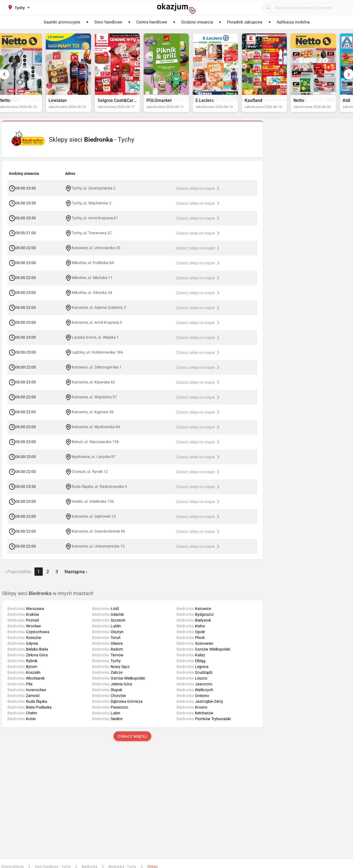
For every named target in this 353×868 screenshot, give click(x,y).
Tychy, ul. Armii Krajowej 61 (95, 223)
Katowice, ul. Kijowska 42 (93, 387)
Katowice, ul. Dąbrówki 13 (94, 522)
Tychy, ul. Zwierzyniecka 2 (94, 193)
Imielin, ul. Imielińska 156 (93, 507)
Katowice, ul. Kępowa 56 (93, 417)
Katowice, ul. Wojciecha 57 (94, 402)
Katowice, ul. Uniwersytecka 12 (98, 551)
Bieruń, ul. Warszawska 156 (95, 447)
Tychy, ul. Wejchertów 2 (92, 208)
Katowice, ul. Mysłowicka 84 (96, 432)
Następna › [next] (76, 577)
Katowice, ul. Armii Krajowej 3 (97, 328)
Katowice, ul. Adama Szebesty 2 (99, 313)
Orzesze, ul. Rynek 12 (90, 477)
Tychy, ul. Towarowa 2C (92, 238)
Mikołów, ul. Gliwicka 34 (92, 298)
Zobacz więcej (132, 742)
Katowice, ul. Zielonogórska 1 (97, 372)
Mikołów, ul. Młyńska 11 (92, 283)
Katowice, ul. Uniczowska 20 (96, 253)
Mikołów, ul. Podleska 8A (93, 268)
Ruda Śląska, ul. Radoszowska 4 (99, 492)
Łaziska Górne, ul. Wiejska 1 (95, 343)
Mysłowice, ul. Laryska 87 (94, 462)
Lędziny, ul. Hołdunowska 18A (97, 357)
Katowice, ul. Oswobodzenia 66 (98, 536)
